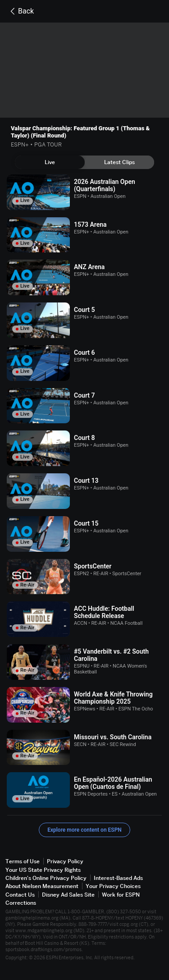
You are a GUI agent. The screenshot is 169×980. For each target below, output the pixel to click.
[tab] (50, 162)
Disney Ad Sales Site (68, 895)
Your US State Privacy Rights (43, 870)
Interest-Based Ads (118, 878)
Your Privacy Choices (113, 886)
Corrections (21, 903)
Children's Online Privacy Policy (46, 878)
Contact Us (20, 895)
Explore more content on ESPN (84, 830)
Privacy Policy (65, 861)
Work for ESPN (121, 895)
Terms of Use (23, 861)
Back (21, 11)
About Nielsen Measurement (42, 886)
